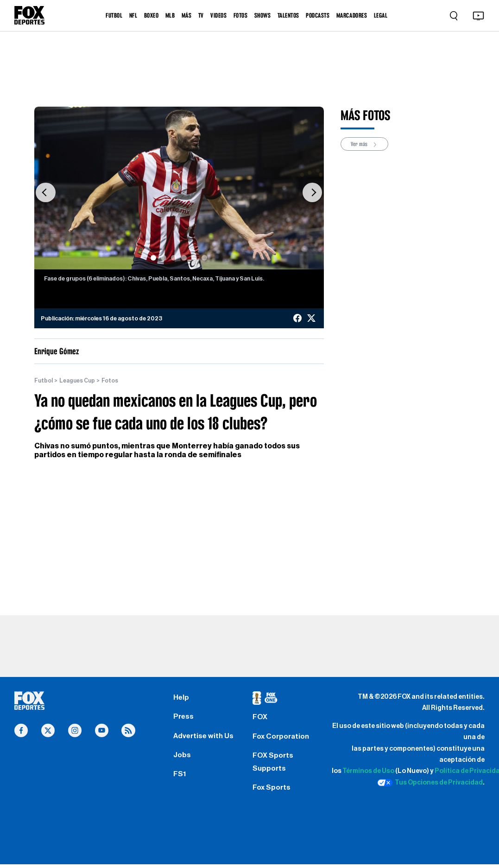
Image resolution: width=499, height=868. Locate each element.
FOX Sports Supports (273, 764)
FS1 (180, 777)
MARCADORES (352, 15)
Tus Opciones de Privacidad (430, 783)
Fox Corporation (282, 738)
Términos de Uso (368, 771)
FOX (260, 718)
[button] (46, 193)
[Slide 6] (204, 258)
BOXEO (152, 15)
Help (181, 698)
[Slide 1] (153, 258)
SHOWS (263, 15)
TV (201, 15)
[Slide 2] (164, 258)
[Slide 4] (184, 258)
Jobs (182, 758)
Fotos (110, 381)
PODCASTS (318, 15)
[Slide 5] (194, 258)
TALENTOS (288, 15)
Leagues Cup (77, 381)
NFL (133, 15)
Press (184, 718)
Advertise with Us (204, 738)
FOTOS (241, 15)
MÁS (187, 15)
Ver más (364, 144)
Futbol (44, 381)
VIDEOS (218, 15)
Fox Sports (272, 791)
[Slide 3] (174, 258)
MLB (170, 15)
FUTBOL (114, 15)
